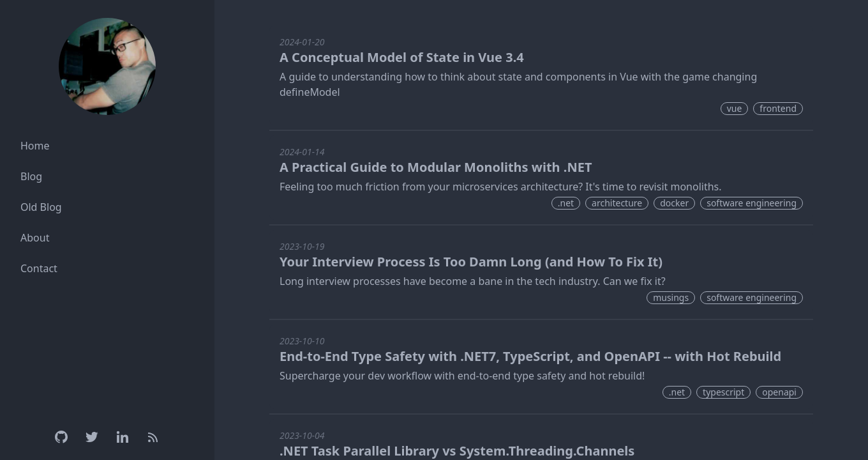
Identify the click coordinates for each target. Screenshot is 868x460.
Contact (39, 268)
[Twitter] (92, 437)
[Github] (61, 437)
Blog (31, 176)
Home (35, 146)
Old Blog (41, 207)
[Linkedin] (123, 437)
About (35, 238)
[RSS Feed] (153, 437)
